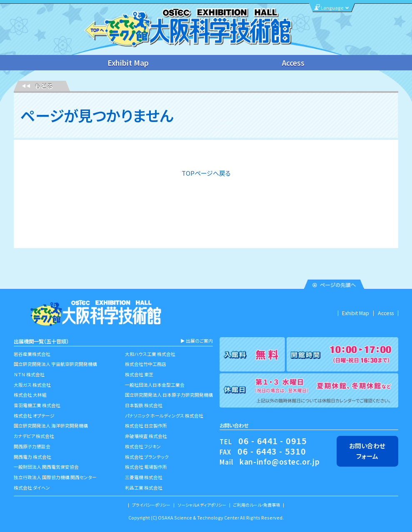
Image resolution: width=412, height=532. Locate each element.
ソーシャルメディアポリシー (202, 505)
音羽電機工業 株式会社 (37, 405)
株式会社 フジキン (143, 446)
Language (332, 8)
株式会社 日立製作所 (146, 426)
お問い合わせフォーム (367, 451)
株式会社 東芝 (139, 374)
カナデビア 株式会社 (34, 436)
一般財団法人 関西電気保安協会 (46, 467)
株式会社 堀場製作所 (146, 467)
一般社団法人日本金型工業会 (155, 385)
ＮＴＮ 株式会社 (29, 374)
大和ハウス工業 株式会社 (150, 354)
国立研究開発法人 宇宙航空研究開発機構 (55, 364)
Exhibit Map (128, 63)
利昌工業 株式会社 (144, 488)
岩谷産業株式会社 (32, 354)
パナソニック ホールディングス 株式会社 (164, 416)
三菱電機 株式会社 (144, 477)
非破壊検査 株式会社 (146, 436)
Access (293, 63)
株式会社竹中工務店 (146, 364)
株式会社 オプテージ (34, 416)
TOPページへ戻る (206, 173)
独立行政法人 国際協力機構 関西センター (55, 477)
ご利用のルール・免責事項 (257, 505)
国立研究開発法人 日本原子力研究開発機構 (169, 395)
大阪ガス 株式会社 (32, 385)
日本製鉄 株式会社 (144, 405)
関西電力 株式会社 (32, 457)
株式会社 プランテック (147, 457)
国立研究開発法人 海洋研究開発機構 (51, 426)
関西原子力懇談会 (32, 446)
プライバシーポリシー (151, 505)
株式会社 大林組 (30, 395)
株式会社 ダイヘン (32, 488)
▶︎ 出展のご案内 (197, 341)
